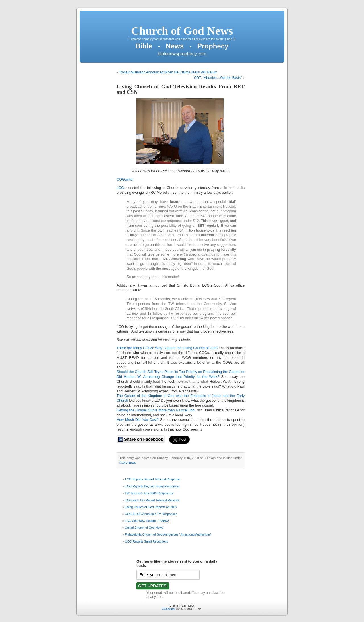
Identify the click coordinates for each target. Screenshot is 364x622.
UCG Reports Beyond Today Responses (152, 486)
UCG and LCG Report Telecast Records (152, 500)
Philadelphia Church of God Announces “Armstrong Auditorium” (168, 534)
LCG (120, 188)
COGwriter (125, 180)
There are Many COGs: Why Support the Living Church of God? (168, 348)
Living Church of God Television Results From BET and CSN (181, 89)
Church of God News (182, 31)
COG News (128, 463)
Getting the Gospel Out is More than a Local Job (156, 410)
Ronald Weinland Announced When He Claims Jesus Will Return (168, 72)
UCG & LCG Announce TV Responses (151, 514)
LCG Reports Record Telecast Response (153, 479)
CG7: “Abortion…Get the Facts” (218, 78)
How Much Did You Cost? (138, 420)
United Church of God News (144, 528)
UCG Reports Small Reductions (146, 541)
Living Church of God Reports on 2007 (151, 507)
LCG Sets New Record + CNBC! (147, 521)
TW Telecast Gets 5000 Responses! (149, 493)
